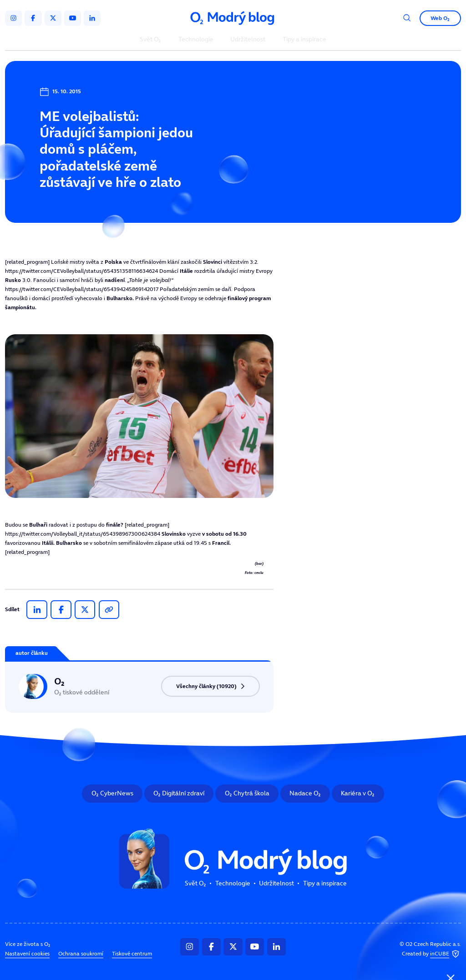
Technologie (196, 40)
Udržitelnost (248, 40)
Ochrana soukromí (81, 953)
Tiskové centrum (132, 953)
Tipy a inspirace (304, 40)
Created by (431, 954)
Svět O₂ (150, 40)
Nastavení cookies (27, 953)
